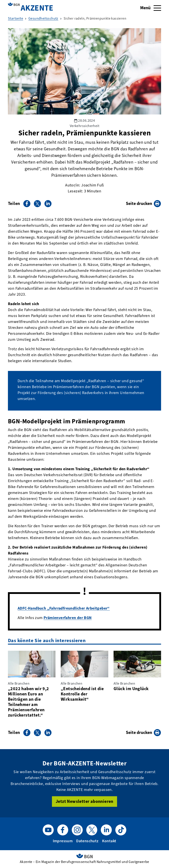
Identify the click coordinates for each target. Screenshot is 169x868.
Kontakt (109, 841)
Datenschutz (87, 841)
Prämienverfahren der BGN (68, 618)
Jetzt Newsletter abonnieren (84, 801)
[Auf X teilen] (37, 204)
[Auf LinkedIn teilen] (48, 204)
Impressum (63, 841)
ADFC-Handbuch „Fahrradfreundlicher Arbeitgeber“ (64, 608)
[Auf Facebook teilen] (27, 204)
